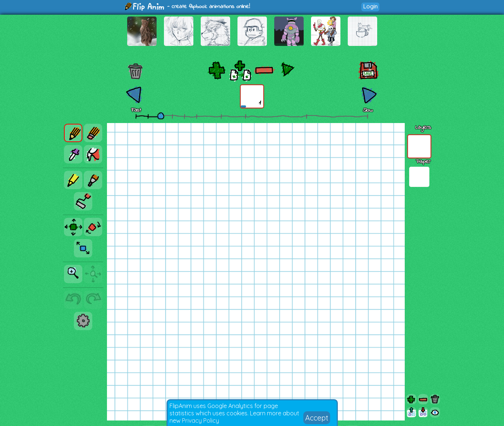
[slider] (161, 116)
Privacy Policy (201, 420)
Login (370, 6)
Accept (317, 418)
